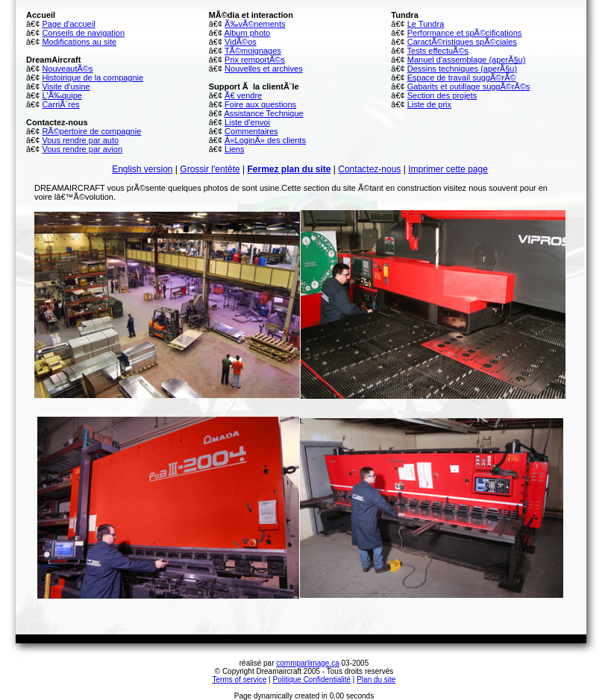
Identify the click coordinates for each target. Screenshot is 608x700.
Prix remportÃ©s (255, 60)
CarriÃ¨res (60, 104)
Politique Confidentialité (312, 679)
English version (142, 169)
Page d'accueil (68, 24)
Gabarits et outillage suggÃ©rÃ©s (469, 86)
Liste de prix (429, 104)
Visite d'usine (66, 86)
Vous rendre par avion (82, 149)
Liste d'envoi (247, 122)
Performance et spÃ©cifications (465, 33)
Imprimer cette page (448, 169)
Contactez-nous (369, 169)
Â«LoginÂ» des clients (265, 140)
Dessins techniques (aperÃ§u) (462, 69)
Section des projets (442, 95)
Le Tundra (426, 24)
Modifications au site (79, 42)
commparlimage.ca (307, 663)
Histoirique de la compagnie (93, 78)
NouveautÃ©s (67, 69)
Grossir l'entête (210, 169)
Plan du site (376, 679)
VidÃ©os (241, 42)
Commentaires (251, 131)
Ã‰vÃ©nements (255, 24)
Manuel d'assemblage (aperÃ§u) (467, 60)
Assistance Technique (263, 113)
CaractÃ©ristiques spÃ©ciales (462, 42)
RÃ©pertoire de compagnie (91, 131)
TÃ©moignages (253, 51)
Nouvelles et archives (264, 69)
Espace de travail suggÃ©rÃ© (462, 78)
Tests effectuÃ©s (438, 51)
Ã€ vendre (243, 95)
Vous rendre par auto (80, 140)
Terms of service (240, 679)
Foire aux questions (260, 104)
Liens (234, 149)
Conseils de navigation (83, 33)
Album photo (247, 33)
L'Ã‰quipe (62, 95)
